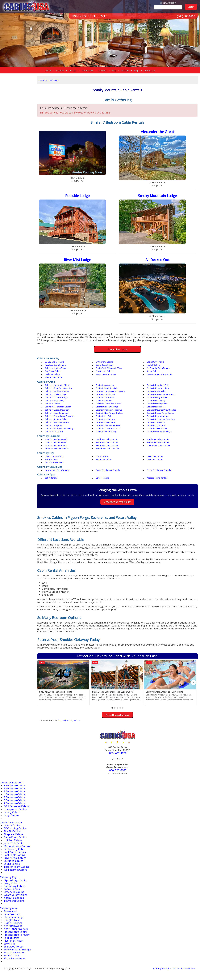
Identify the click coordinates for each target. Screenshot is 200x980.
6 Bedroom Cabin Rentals (158, 442)
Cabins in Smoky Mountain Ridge (60, 428)
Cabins (48, 70)
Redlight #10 (11, 938)
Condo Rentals (102, 478)
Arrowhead (10, 911)
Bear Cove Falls (12, 914)
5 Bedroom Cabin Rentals (107, 442)
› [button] (194, 682)
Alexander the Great (157, 132)
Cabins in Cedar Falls (156, 391)
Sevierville (10, 944)
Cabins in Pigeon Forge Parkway (59, 416)
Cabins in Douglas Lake (157, 397)
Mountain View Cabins (17, 846)
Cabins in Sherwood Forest (108, 425)
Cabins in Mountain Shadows (109, 410)
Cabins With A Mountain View (109, 368)
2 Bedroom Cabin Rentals (107, 439)
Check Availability (168, 3)
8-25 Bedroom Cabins (16, 806)
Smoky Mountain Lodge (157, 196)
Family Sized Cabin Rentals (108, 470)
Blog (114, 70)
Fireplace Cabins (13, 834)
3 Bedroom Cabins (14, 791)
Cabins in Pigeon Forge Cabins (160, 413)
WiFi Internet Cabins (15, 870)
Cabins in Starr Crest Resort (108, 428)
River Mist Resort (13, 941)
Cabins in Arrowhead (105, 385)
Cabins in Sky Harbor (156, 425)
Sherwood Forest (13, 947)
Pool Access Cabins (15, 852)
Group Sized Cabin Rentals (159, 470)
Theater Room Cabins (16, 867)
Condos (60, 70)
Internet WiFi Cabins (54, 377)
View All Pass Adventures (117, 715)
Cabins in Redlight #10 (106, 419)
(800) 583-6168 (186, 16)
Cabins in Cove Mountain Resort (161, 394)
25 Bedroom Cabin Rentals (108, 449)
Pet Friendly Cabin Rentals (158, 368)
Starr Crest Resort (14, 952)
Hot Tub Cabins (153, 365)
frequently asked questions (69, 720)
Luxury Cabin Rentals (54, 362)
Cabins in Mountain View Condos (161, 410)
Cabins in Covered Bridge (56, 397)
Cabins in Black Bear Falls (107, 388)
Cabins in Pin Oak (104, 416)
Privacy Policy (161, 968)
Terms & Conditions (184, 968)
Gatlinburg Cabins (155, 456)
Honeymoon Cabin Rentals (57, 470)
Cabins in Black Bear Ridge (158, 388)
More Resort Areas (14, 958)
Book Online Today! (117, 349)
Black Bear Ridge (14, 917)
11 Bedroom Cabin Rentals (158, 445)
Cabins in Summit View (157, 428)
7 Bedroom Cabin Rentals (56, 445)
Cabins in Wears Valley (106, 432)
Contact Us (150, 70)
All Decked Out (157, 260)
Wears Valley (11, 955)
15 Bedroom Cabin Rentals (57, 449)
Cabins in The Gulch (54, 432)
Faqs (136, 70)
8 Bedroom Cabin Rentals (107, 445)
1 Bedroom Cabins (14, 785)
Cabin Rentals (51, 478)
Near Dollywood (13, 926)
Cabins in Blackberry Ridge (57, 391)
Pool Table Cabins (53, 371)
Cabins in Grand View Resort (109, 404)
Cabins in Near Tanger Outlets (109, 413)
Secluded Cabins (53, 374)
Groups (73, 70)
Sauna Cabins (153, 371)
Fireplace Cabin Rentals (55, 365)
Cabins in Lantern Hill (156, 407)
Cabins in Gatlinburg (156, 401)
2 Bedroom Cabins (14, 788)
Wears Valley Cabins (54, 462)
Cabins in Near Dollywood (57, 413)
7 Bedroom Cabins (14, 803)
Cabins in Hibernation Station (58, 407)
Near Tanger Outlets (16, 929)
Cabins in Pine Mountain (157, 416)
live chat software (49, 80)
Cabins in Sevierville (156, 422)
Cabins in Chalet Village (55, 394)
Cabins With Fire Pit (155, 362)
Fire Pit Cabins (12, 831)
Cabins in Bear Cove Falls (158, 385)
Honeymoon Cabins (15, 809)
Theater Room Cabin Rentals (159, 374)
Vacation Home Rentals (157, 478)
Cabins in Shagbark (54, 425)
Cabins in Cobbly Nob (105, 394)
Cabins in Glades (53, 404)
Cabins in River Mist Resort (57, 422)
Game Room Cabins (105, 365)
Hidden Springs (13, 923)
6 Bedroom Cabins (14, 800)
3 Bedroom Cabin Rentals (158, 439)
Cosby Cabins (102, 456)
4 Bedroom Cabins (14, 794)
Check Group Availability (117, 502)
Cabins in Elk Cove (104, 401)
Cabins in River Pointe (105, 422)
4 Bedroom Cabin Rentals (56, 442)
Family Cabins (12, 812)
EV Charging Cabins (15, 828)
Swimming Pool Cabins (106, 374)
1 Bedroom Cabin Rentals (56, 439)
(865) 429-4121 (117, 753)
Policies (125, 70)
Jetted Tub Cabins (14, 843)
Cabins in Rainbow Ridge (56, 419)
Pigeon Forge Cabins (54, 456)
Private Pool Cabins (104, 371)
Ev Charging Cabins (104, 362)
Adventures (88, 70)
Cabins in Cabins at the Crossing (110, 391)
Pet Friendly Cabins (15, 849)
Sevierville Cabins (104, 459)
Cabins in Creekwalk (105, 397)
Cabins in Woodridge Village (159, 432)
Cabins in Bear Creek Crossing (59, 388)
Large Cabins (11, 815)
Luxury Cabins (12, 825)
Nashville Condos (14, 898)
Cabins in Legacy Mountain (57, 410)
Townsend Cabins (155, 459)
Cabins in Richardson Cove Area (161, 419)
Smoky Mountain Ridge (17, 949)
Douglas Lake (12, 920)
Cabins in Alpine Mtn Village (57, 385)
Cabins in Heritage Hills (157, 404)
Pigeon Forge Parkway (17, 935)
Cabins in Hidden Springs (107, 407)
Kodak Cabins (51, 459)
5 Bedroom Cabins (14, 797)
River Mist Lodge (77, 260)
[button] (112, 708)
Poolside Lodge (77, 196)
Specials (103, 70)
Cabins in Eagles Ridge (55, 401)
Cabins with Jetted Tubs (55, 368)
